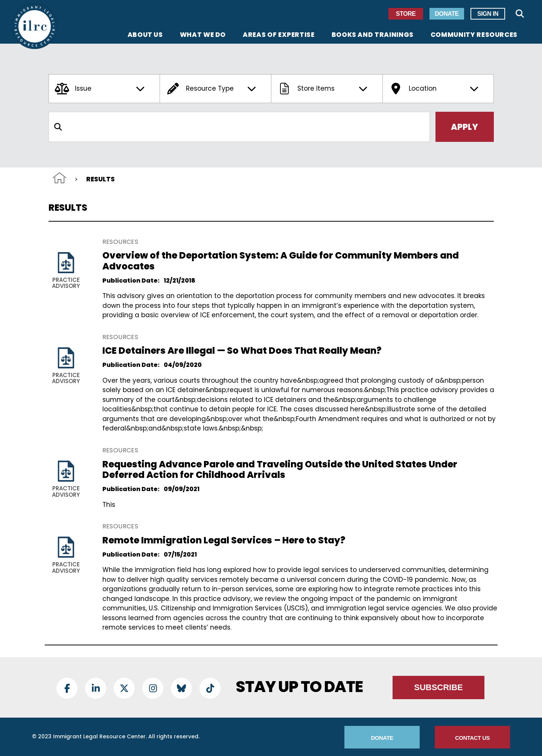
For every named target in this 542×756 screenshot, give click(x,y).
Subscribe (438, 687)
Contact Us (472, 738)
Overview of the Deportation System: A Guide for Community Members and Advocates (281, 261)
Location (435, 89)
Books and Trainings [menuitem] (373, 35)
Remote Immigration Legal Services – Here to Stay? (224, 540)
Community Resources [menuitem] (474, 35)
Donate (447, 14)
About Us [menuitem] (145, 35)
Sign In (488, 14)
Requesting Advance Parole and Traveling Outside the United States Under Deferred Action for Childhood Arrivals (280, 470)
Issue (101, 89)
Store (406, 14)
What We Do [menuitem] (203, 35)
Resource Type (212, 89)
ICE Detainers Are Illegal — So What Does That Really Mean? (242, 351)
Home (59, 178)
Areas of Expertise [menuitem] (279, 35)
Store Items (324, 89)
